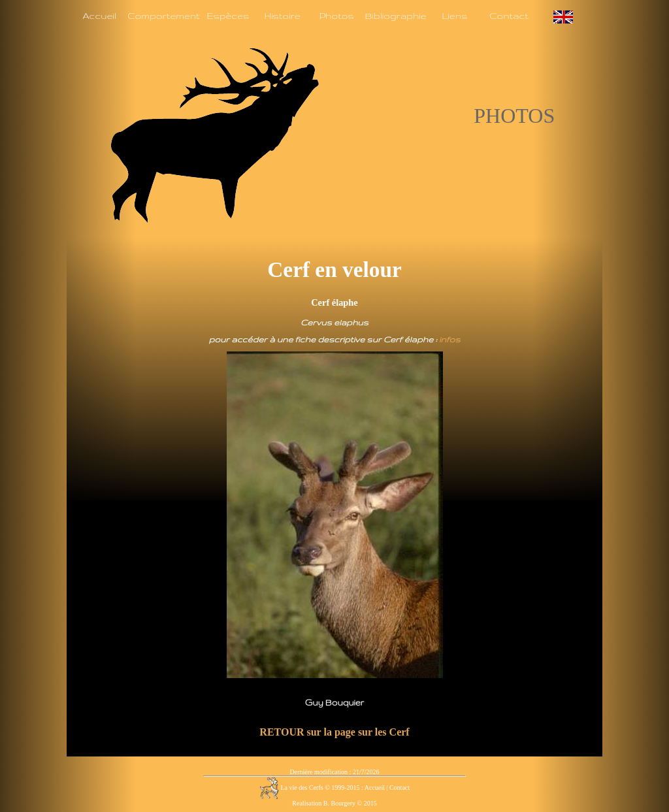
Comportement (163, 16)
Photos (337, 16)
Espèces (228, 16)
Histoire (282, 16)
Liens (454, 16)
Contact (509, 16)
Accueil (99, 16)
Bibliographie (395, 16)
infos (449, 339)
